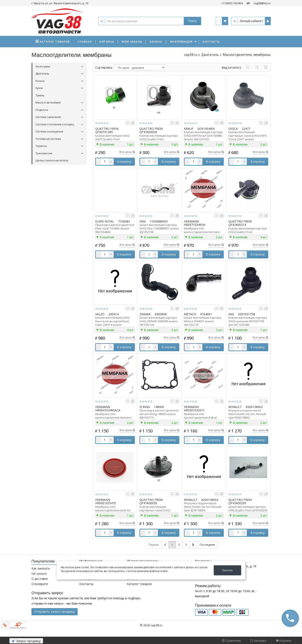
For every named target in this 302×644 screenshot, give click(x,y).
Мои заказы (132, 42)
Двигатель (210, 55)
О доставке (40, 579)
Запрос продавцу (26, 641)
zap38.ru (191, 55)
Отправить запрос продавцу (55, 612)
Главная (85, 42)
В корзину (124, 162)
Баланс (156, 42)
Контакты (211, 42)
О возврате (40, 584)
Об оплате (39, 574)
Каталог (55, 42)
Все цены (127, 152)
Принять (227, 570)
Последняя (207, 545)
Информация (181, 42)
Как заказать (41, 568)
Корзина (107, 42)
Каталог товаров (139, 584)
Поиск (192, 21)
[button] (290, 618)
